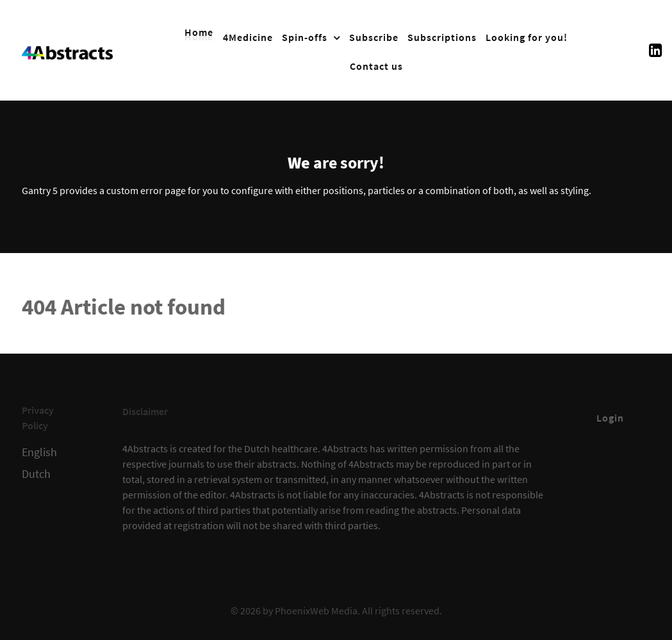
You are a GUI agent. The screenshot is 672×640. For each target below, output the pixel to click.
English (39, 452)
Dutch (36, 474)
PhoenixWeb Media (316, 611)
